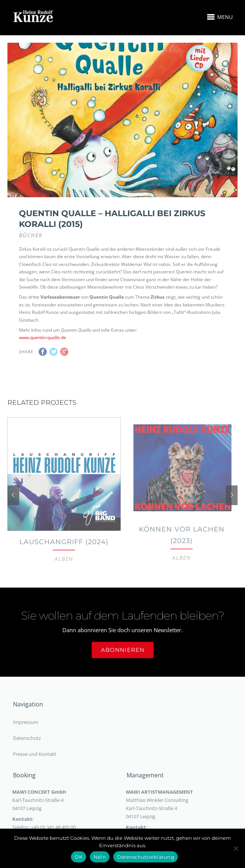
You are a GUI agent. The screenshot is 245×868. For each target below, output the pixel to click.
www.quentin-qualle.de (43, 315)
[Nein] (236, 848)
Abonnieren (123, 660)
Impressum (26, 732)
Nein (100, 857)
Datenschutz (27, 748)
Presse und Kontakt (35, 764)
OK (79, 857)
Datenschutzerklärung (146, 857)
